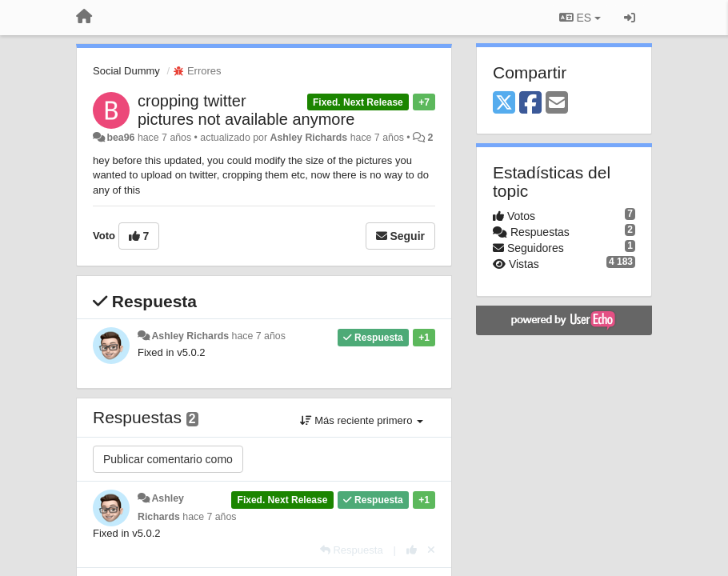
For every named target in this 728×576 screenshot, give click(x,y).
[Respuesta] (352, 550)
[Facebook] (530, 104)
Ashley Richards (309, 138)
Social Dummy (126, 71)
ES (580, 18)
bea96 (120, 138)
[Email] (557, 104)
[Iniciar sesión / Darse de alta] (630, 18)
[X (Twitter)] (504, 104)
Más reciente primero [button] (362, 420)
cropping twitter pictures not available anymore (246, 110)
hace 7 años (259, 336)
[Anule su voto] (431, 550)
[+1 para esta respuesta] (412, 550)
